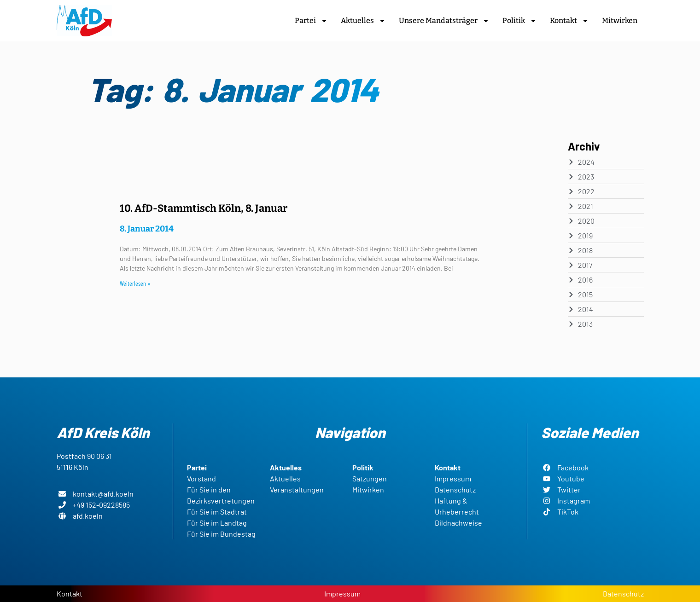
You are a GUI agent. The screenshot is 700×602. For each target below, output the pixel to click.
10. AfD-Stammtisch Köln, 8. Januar (204, 208)
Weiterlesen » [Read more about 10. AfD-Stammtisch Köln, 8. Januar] (135, 283)
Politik (520, 21)
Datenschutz (623, 593)
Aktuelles (363, 21)
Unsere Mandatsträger (444, 21)
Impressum (342, 593)
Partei (311, 21)
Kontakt (569, 21)
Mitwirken (620, 20)
